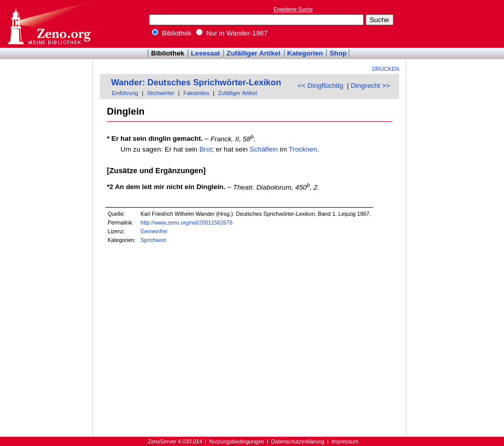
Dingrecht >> (370, 86)
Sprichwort (153, 240)
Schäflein (264, 149)
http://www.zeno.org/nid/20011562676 (186, 222)
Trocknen (303, 149)
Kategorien (305, 53)
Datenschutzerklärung (298, 441)
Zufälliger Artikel (254, 53)
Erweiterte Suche (293, 10)
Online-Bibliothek (49, 24)
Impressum (345, 441)
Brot (206, 149)
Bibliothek (172, 33)
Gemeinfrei (154, 231)
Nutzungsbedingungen (237, 441)
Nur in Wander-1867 (232, 33)
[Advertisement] (457, 24)
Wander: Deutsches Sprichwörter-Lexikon (196, 82)
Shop (338, 53)
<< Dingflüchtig (321, 86)
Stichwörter (161, 93)
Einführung (125, 93)
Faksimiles (196, 93)
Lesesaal (205, 53)
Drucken (386, 69)
